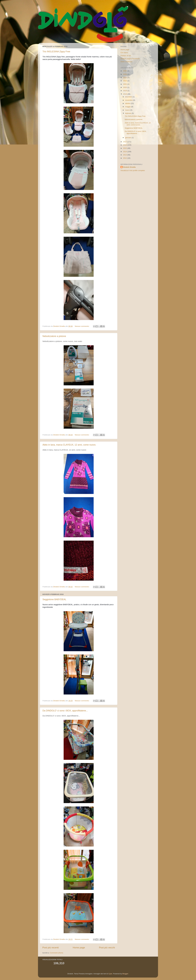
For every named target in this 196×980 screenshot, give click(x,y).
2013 (125, 155)
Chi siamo (124, 53)
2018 (125, 94)
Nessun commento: (82, 326)
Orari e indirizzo (126, 62)
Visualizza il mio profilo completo (133, 170)
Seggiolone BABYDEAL (54, 599)
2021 (125, 84)
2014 (125, 152)
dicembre (129, 97)
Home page (79, 948)
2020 (125, 87)
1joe (110, 974)
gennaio (128, 138)
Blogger (125, 974)
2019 (125, 91)
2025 (125, 71)
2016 (125, 145)
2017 (125, 142)
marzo (128, 110)
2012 (125, 158)
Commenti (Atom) (56, 953)
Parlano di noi (126, 56)
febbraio (128, 113)
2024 (125, 74)
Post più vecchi (107, 948)
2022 (125, 81)
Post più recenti (50, 948)
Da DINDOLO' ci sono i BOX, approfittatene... (65, 711)
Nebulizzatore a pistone (54, 336)
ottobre (128, 103)
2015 (125, 148)
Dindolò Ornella (129, 167)
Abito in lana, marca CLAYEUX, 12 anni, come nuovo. (69, 445)
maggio (128, 107)
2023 (125, 78)
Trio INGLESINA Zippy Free (56, 52)
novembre (129, 100)
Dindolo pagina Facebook (130, 59)
